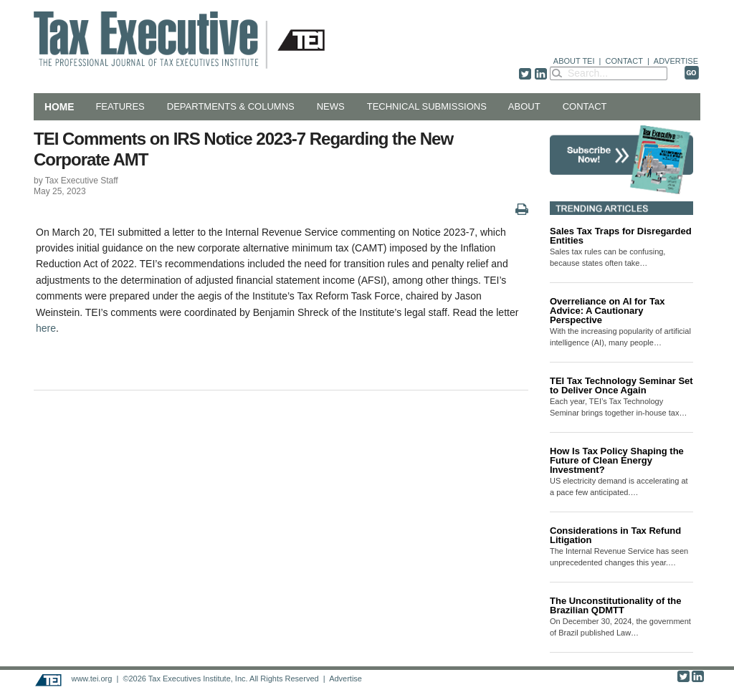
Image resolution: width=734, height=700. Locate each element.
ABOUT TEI (574, 61)
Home (59, 107)
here (46, 328)
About (524, 106)
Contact (585, 106)
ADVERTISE (676, 61)
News (331, 106)
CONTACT (624, 61)
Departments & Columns (231, 106)
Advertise (345, 679)
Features (120, 106)
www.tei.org (91, 679)
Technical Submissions (427, 106)
